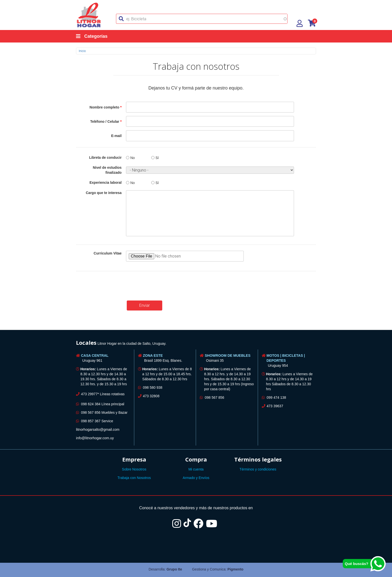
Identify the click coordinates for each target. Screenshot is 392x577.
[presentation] (114, 287)
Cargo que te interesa (104, 193)
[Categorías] (97, 36)
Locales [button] (86, 342)
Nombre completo (105, 107)
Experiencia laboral (105, 182)
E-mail (116, 136)
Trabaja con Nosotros (134, 478)
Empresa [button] (134, 459)
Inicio (82, 51)
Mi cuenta (196, 469)
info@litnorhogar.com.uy (95, 438)
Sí (157, 158)
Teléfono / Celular (106, 121)
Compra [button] (196, 459)
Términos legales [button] (258, 459)
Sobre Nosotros (134, 469)
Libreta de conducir (105, 157)
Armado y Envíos (196, 478)
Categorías (92, 36)
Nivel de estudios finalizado (107, 170)
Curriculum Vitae (108, 253)
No (132, 158)
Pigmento (235, 569)
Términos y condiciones (258, 469)
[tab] (196, 343)
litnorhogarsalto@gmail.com (98, 429)
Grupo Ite (174, 569)
